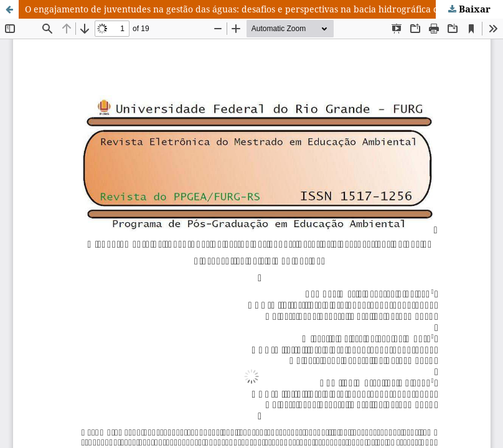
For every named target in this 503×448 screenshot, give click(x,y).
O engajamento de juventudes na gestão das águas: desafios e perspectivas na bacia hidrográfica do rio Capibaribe (264, 9)
